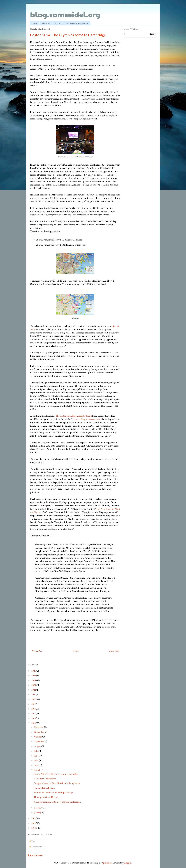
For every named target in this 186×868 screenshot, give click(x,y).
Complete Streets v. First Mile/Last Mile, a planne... (58, 783)
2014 (34, 818)
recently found (85, 416)
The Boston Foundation (67, 416)
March (38, 770)
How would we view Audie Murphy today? (53, 793)
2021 (34, 695)
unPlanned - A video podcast (77, 23)
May (37, 761)
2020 (34, 699)
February (39, 808)
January (38, 813)
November (39, 732)
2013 (34, 823)
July (36, 751)
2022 (34, 690)
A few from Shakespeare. (45, 779)
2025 (34, 676)
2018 (34, 709)
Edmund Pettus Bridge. (44, 788)
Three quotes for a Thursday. (47, 797)
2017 (34, 714)
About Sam (46, 23)
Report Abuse (35, 856)
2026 (34, 671)
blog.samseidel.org (65, 14)
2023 (34, 685)
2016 (34, 718)
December (39, 727)
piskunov (108, 863)
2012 (34, 828)
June (37, 756)
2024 (34, 680)
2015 (34, 723)
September (39, 742)
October (38, 737)
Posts (33, 841)
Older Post (114, 651)
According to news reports (88, 419)
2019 (34, 704)
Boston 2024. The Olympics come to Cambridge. (56, 774)
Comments (36, 847)
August (38, 746)
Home (35, 23)
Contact (58, 23)
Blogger (128, 863)
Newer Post (37, 651)
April (37, 765)
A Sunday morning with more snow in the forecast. (57, 802)
